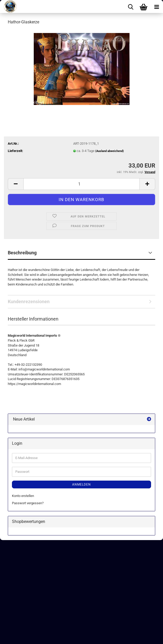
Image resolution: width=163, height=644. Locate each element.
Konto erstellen (23, 496)
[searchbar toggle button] (131, 6)
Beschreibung (22, 253)
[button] (16, 184)
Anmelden (81, 484)
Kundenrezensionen (29, 301)
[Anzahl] (81, 184)
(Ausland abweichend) (110, 151)
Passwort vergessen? (28, 503)
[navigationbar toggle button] (157, 6)
